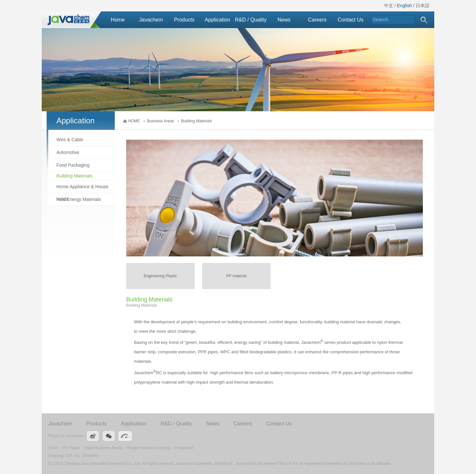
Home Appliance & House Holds (82, 189)
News (284, 20)
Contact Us (350, 20)
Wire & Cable (70, 140)
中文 (389, 6)
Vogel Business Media (104, 448)
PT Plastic (71, 448)
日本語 (423, 6)
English (404, 6)
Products (184, 20)
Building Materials (197, 121)
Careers (317, 20)
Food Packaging (73, 165)
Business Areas (161, 121)
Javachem (151, 20)
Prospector (184, 448)
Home (118, 20)
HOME (134, 121)
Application (217, 20)
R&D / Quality (251, 20)
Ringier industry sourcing (149, 448)
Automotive (68, 152)
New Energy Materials (79, 199)
